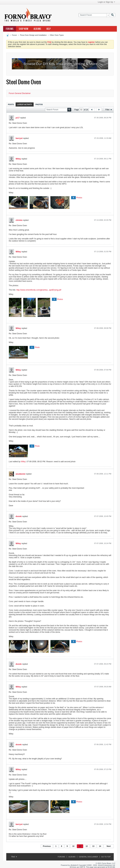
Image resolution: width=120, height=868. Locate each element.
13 (93, 846)
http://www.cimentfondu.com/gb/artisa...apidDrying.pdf (39, 290)
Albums (37, 29)
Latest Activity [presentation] (25, 104)
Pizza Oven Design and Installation (33, 35)
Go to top (106, 857)
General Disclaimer (88, 857)
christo (19, 220)
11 (80, 846)
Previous (47, 846)
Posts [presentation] (11, 104)
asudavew (20, 474)
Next (109, 846)
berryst (19, 138)
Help (49, 29)
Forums (10, 29)
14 (100, 846)
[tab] (11, 104)
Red (14, 857)
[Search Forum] (94, 15)
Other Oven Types (57, 35)
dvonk (19, 516)
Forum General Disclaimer (20, 93)
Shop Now (24, 29)
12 (87, 846)
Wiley (18, 159)
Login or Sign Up (106, 2)
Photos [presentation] (39, 104)
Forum (14, 35)
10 (73, 846)
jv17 (18, 118)
